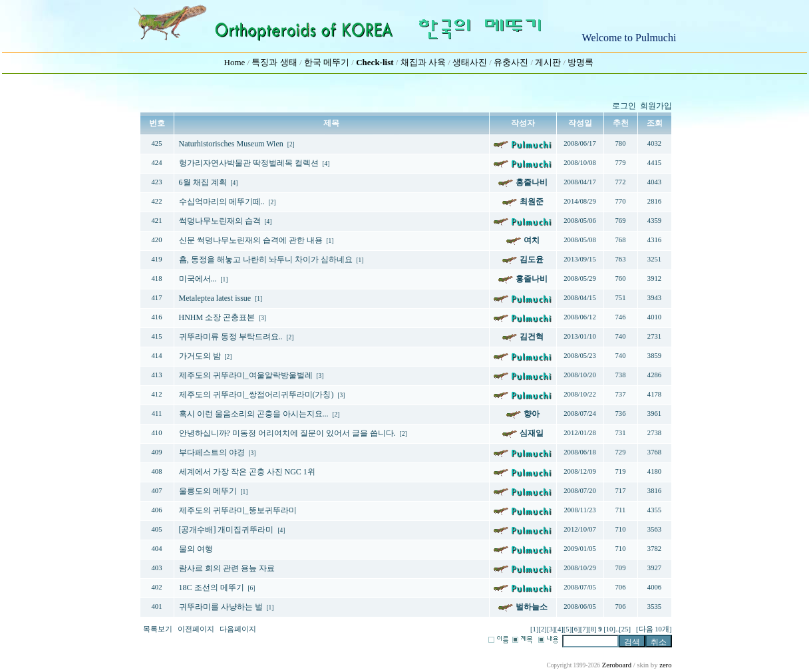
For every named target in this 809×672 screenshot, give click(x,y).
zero (665, 665)
